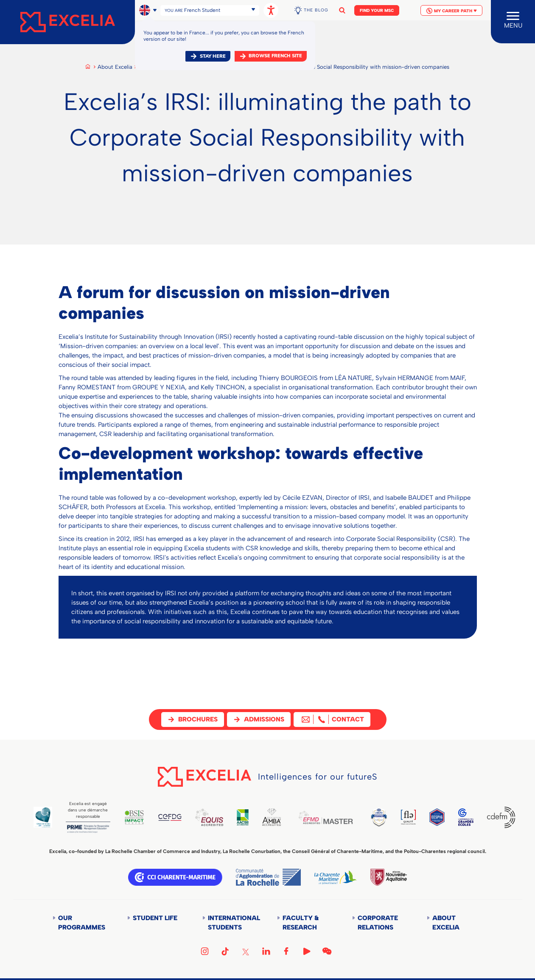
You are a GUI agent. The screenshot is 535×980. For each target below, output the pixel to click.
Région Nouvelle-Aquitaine (389, 877)
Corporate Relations (378, 923)
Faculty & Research (301, 923)
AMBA (279, 817)
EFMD (335, 817)
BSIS (138, 817)
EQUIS (215, 817)
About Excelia (115, 67)
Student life (155, 918)
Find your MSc (377, 10)
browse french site (275, 56)
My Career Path (451, 11)
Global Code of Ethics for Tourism (43, 817)
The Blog (316, 10)
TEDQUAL (390, 817)
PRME (90, 829)
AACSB (250, 817)
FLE (421, 817)
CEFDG (175, 817)
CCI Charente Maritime (175, 877)
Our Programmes (82, 923)
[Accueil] (67, 22)
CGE (464, 817)
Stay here (213, 56)
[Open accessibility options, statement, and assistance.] (271, 10)
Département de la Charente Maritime (336, 877)
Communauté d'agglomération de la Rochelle (268, 877)
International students (233, 923)
